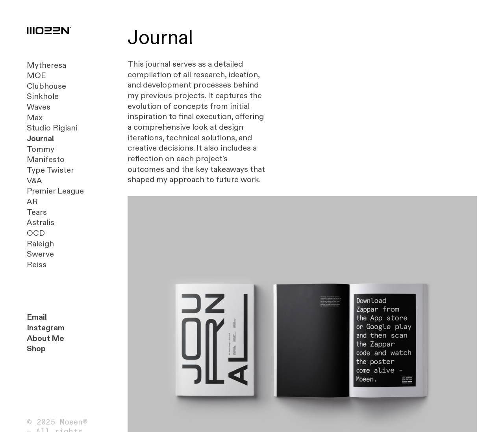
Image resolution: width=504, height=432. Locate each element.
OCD (36, 233)
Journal (40, 139)
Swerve (40, 254)
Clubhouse (46, 86)
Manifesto (46, 159)
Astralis (41, 223)
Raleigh (40, 244)
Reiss (37, 265)
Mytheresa (46, 65)
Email (37, 317)
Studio (39, 128)
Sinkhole (43, 96)
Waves (39, 107)
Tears (37, 212)
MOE (36, 75)
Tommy (41, 149)
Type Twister (50, 170)
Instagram (46, 328)
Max (35, 118)
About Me (45, 338)
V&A (34, 181)
